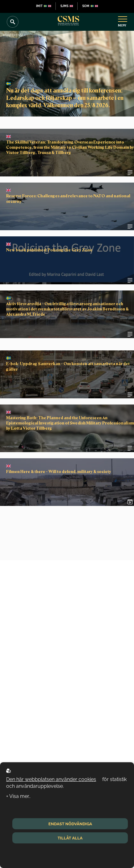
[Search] (13, 22)
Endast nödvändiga (70, 824)
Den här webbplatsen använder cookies (51, 779)
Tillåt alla (70, 838)
